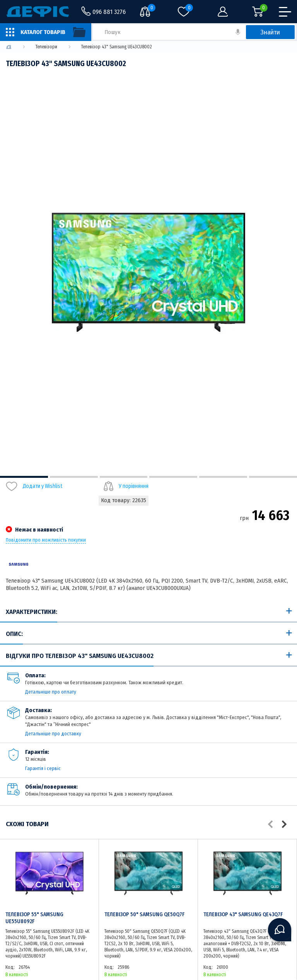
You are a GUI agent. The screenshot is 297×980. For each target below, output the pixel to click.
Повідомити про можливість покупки (46, 540)
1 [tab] (24, 477)
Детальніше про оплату (51, 692)
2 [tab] (74, 477)
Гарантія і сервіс (43, 768)
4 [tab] (173, 477)
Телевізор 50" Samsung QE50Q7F (144, 914)
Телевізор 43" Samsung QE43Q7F (243, 914)
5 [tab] (223, 477)
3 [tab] (124, 477)
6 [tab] (273, 477)
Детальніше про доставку (53, 734)
